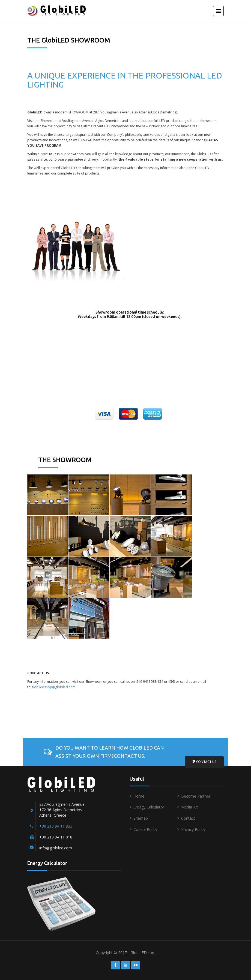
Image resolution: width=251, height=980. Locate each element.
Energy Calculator (149, 807)
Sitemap (141, 818)
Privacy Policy (193, 829)
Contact (188, 818)
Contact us (204, 762)
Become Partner (196, 796)
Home (139, 796)
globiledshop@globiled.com (53, 687)
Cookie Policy (145, 829)
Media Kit (189, 807)
